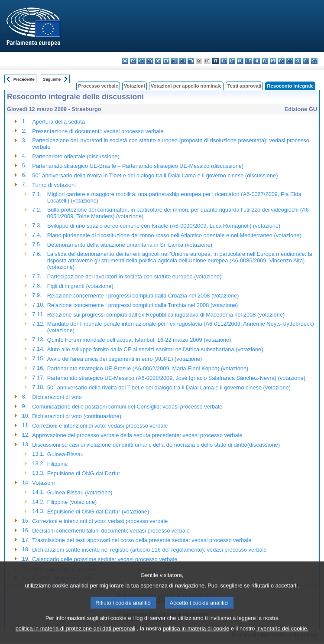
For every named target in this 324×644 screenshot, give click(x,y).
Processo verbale (98, 86)
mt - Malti (248, 61)
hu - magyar (240, 61)
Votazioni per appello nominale (186, 86)
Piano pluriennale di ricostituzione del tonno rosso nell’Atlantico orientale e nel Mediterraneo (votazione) (174, 235)
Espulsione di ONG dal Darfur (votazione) (98, 512)
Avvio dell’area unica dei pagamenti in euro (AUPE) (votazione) (125, 359)
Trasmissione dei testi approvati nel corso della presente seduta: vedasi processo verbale (142, 540)
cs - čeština (141, 61)
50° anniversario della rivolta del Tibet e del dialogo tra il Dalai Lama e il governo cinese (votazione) (169, 387)
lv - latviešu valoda (224, 61)
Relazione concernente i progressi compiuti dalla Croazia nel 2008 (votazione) (143, 296)
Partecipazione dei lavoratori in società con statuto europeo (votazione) (134, 276)
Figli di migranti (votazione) (80, 286)
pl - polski (265, 61)
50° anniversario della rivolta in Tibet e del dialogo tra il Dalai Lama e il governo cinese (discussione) (155, 175)
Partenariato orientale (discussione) (76, 156)
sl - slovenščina (298, 61)
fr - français (191, 61)
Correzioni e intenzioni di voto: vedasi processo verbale (100, 426)
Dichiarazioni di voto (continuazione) (77, 416)
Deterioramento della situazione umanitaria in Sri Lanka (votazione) (130, 245)
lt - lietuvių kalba (232, 61)
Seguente (52, 79)
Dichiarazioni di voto (57, 397)
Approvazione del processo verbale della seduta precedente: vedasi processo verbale (137, 435)
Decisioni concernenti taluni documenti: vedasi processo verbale (111, 531)
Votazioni (134, 86)
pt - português (273, 61)
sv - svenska (314, 61)
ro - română (281, 61)
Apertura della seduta (58, 122)
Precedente (24, 79)
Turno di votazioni (54, 185)
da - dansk (150, 61)
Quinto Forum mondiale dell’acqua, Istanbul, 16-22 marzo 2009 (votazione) (139, 340)
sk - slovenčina (290, 61)
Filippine (58, 464)
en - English (183, 61)
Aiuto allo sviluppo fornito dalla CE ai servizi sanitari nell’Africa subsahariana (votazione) (155, 349)
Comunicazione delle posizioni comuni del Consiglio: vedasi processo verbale (127, 407)
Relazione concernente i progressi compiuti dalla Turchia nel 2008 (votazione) (143, 305)
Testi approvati (245, 86)
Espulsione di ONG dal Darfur (84, 473)
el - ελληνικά (174, 61)
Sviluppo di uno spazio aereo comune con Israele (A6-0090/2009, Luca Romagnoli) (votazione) (164, 226)
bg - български (125, 61)
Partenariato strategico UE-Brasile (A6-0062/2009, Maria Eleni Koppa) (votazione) (148, 368)
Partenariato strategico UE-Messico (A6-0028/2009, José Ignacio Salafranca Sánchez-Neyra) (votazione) (176, 378)
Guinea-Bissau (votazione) (80, 492)
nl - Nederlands (257, 61)
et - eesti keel (166, 61)
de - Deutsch (158, 61)
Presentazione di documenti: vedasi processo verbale (98, 131)
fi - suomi (306, 61)
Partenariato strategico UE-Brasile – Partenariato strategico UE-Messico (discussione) (138, 166)
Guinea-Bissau (65, 454)
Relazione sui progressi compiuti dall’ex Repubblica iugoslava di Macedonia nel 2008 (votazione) (166, 315)
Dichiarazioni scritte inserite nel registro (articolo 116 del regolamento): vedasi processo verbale (149, 550)
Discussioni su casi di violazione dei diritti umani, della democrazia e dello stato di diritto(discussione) (156, 445)
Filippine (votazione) (72, 502)
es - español (133, 61)
